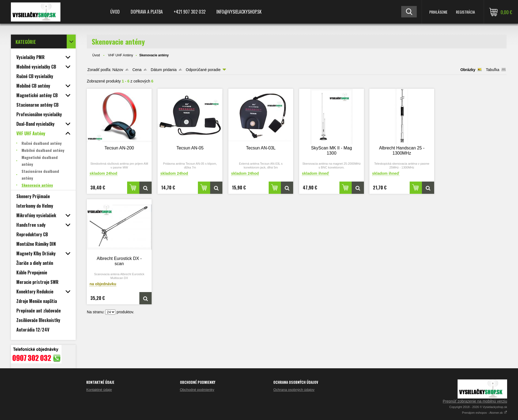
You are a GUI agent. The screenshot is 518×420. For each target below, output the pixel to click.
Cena (137, 70)
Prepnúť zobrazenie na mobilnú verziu (475, 401)
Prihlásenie (438, 12)
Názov (118, 70)
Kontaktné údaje (99, 390)
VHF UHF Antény (121, 55)
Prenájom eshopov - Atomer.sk (485, 413)
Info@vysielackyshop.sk (239, 12)
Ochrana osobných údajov (294, 390)
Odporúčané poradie (203, 70)
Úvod (115, 12)
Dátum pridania (164, 70)
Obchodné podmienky (197, 390)
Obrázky (468, 70)
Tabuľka (493, 70)
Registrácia (465, 12)
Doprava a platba (147, 12)
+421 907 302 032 (190, 12)
